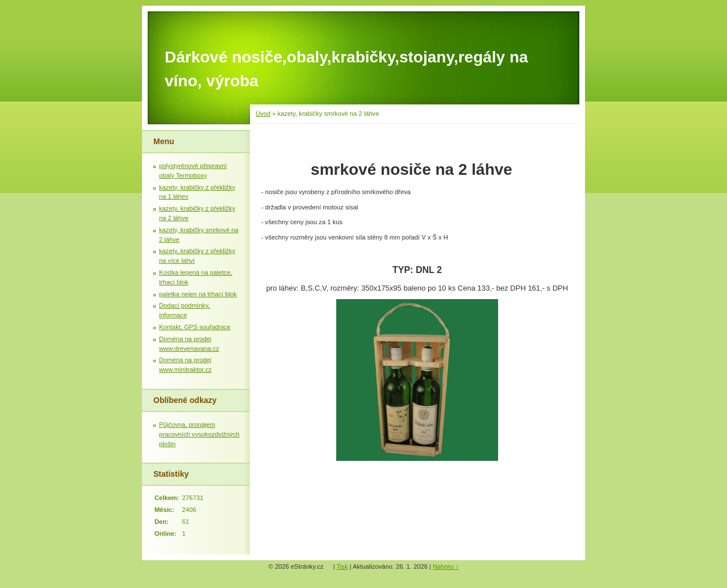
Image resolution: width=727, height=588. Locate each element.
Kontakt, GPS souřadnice (195, 327)
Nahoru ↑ (446, 566)
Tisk (342, 566)
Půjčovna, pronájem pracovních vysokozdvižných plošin (199, 434)
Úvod (263, 114)
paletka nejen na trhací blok (198, 294)
